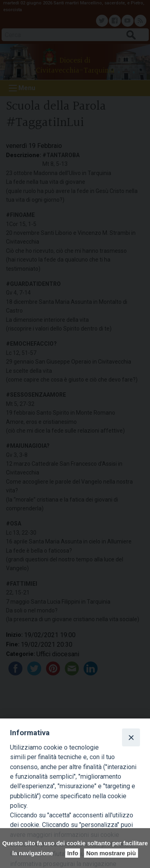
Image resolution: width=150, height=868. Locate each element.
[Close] (131, 737)
